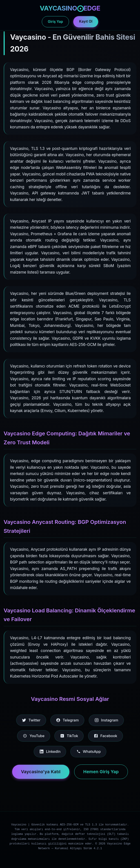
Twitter (31, 720)
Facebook (106, 736)
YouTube (33, 736)
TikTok (69, 736)
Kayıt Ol (86, 21)
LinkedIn (50, 751)
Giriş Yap (56, 22)
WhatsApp (88, 751)
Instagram (106, 720)
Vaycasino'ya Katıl (41, 772)
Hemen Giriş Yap (101, 772)
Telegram (67, 720)
